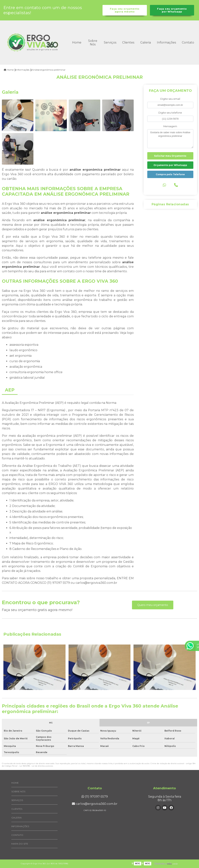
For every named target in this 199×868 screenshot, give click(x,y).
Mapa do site (20, 844)
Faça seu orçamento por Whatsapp (172, 10)
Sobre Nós (93, 43)
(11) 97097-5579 (95, 797)
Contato (188, 42)
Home (77, 42)
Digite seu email (170, 99)
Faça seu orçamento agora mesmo (125, 10)
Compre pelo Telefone (170, 174)
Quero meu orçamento (153, 605)
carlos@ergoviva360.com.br (95, 804)
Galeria (146, 42)
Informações (166, 42)
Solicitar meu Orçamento (170, 156)
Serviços (110, 42)
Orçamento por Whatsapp (170, 165)
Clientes (128, 42)
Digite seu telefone (170, 113)
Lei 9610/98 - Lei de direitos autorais (36, 766)
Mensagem (170, 126)
